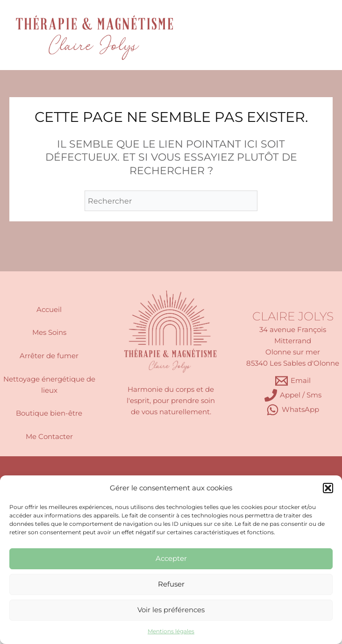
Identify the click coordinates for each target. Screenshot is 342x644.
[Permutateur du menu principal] (310, 35)
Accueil (49, 310)
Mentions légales (171, 631)
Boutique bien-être (49, 413)
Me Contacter (49, 437)
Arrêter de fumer (49, 356)
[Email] (293, 381)
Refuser (171, 584)
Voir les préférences (171, 610)
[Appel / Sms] (293, 395)
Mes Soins (49, 333)
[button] (328, 488)
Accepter (171, 558)
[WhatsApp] (293, 410)
